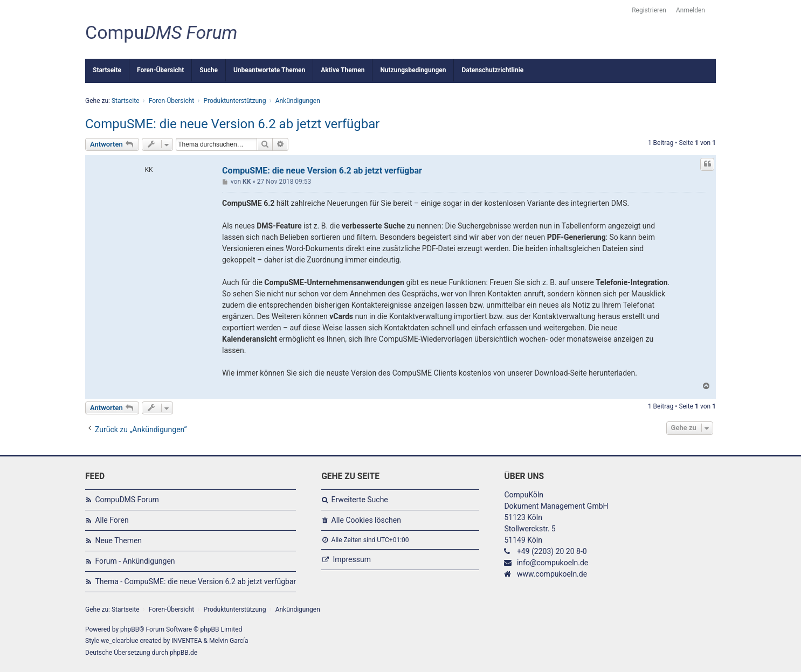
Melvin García (229, 641)
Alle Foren (112, 520)
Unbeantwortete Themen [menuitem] (269, 70)
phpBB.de (184, 653)
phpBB (130, 629)
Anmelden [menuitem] (690, 10)
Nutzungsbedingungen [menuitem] (413, 70)
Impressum (352, 559)
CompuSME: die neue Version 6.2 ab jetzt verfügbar (232, 124)
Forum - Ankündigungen (135, 561)
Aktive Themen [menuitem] (343, 70)
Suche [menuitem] (209, 70)
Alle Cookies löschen (366, 520)
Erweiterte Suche (360, 500)
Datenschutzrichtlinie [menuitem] (492, 70)
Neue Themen (118, 541)
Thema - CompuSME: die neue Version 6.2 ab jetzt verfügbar (195, 581)
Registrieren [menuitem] (649, 10)
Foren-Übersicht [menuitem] (160, 70)
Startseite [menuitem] (107, 70)
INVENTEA (187, 641)
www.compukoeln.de (552, 574)
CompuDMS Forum (127, 500)
